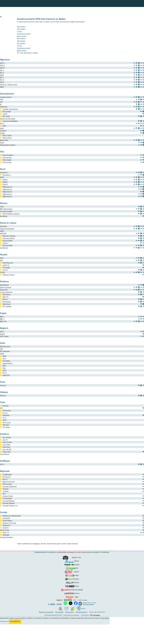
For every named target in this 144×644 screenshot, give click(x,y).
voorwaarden (46, 612)
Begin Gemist (22, 36)
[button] (1, 17)
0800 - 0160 (56, 604)
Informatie (4, 623)
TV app (19, 31)
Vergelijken (4, 618)
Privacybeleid (59, 612)
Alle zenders (21, 26)
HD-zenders (21, 29)
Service (3, 621)
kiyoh (60, 600)
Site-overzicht (69, 612)
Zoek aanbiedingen (9, 641)
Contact (3, 625)
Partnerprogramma (81, 612)
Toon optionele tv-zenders (27, 53)
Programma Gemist (24, 34)
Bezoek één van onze (89, 604)
